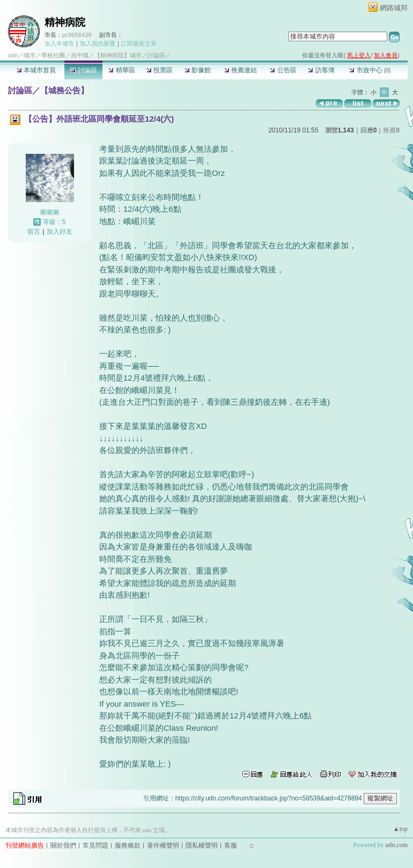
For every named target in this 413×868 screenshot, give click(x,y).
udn (13, 55)
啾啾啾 (50, 212)
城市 (29, 55)
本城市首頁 (36, 70)
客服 (231, 845)
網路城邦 (394, 8)
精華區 (121, 70)
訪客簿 (321, 70)
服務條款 (128, 845)
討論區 (83, 70)
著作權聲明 (163, 845)
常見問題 (95, 845)
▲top (400, 829)
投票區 (160, 70)
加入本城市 (59, 43)
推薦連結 (241, 70)
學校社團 (53, 55)
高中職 (80, 55)
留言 (34, 232)
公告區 (283, 70)
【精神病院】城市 (118, 55)
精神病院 (65, 22)
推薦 (391, 130)
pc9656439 (77, 35)
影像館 (198, 70)
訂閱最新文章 (139, 43)
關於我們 (63, 845)
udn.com (396, 845)
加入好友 (60, 232)
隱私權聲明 (202, 845)
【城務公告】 (64, 90)
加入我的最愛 (98, 43)
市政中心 (370, 70)
